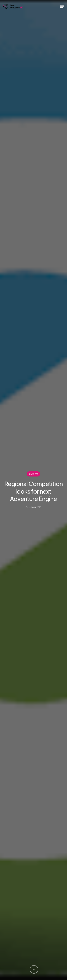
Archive (33, 474)
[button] (62, 6)
